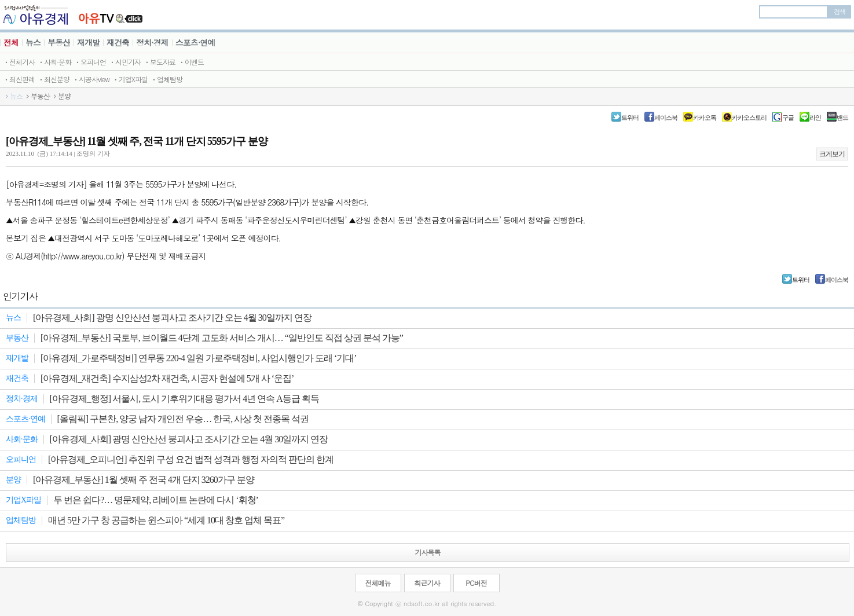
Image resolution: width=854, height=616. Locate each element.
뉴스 (33, 42)
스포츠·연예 (195, 42)
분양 (64, 96)
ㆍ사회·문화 (54, 62)
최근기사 (427, 583)
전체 (11, 42)
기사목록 (428, 552)
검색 (840, 12)
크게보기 (832, 154)
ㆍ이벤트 (191, 62)
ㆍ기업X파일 (130, 79)
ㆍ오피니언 (90, 62)
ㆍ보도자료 (160, 62)
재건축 (118, 42)
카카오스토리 (749, 118)
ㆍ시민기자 (125, 62)
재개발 (88, 42)
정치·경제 (152, 42)
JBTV (111, 15)
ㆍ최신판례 (19, 79)
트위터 (630, 118)
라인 (815, 118)
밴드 (842, 118)
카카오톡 (705, 118)
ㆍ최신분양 (54, 79)
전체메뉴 (378, 583)
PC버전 (476, 583)
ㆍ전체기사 (19, 62)
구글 (788, 118)
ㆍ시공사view (91, 79)
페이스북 (666, 118)
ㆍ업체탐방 (166, 79)
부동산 (59, 42)
